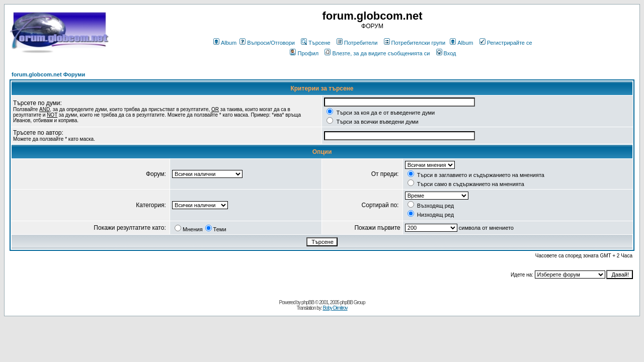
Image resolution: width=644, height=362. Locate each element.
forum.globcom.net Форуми (48, 74)
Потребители (357, 43)
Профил (304, 53)
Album (225, 43)
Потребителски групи (415, 43)
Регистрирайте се (506, 43)
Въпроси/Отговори (267, 43)
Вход (446, 53)
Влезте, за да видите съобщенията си (377, 53)
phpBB (308, 302)
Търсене (316, 43)
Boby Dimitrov (335, 308)
